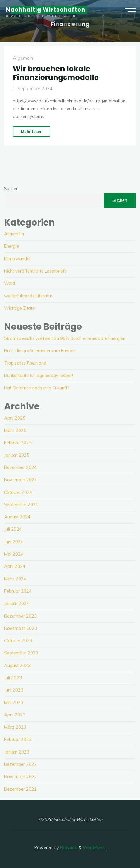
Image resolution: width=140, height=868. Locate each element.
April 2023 (15, 715)
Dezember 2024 (20, 468)
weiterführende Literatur (28, 296)
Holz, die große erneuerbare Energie (40, 351)
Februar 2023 (18, 740)
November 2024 (21, 480)
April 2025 (15, 418)
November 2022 (21, 777)
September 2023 (21, 653)
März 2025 (15, 430)
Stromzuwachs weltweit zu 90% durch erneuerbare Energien (65, 338)
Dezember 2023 (20, 616)
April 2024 (15, 566)
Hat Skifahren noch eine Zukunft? (37, 388)
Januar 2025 (17, 455)
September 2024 (21, 505)
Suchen (11, 189)
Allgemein (23, 58)
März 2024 (15, 579)
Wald (10, 283)
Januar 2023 (17, 752)
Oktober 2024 (18, 492)
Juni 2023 (14, 690)
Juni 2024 (14, 542)
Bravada (68, 848)
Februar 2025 (18, 443)
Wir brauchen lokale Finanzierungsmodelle (56, 73)
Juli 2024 (13, 529)
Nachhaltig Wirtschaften (46, 10)
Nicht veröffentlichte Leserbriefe (35, 271)
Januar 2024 (17, 604)
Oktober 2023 (18, 641)
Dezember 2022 (20, 764)
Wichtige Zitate (19, 308)
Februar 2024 (18, 591)
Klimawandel (17, 259)
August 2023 (17, 666)
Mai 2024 (14, 554)
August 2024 (17, 517)
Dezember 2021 (20, 789)
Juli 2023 (13, 678)
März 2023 (15, 727)
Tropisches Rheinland (25, 363)
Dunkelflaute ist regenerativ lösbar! (39, 376)
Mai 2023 (14, 703)
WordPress (94, 848)
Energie (12, 246)
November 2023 (21, 628)
